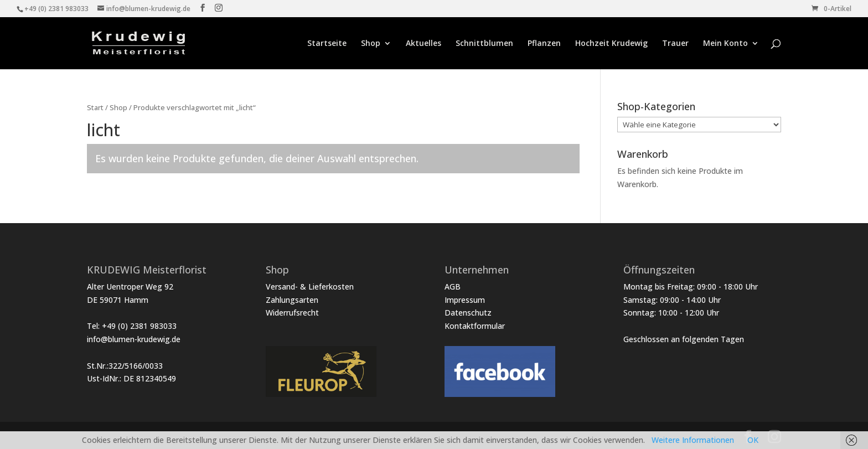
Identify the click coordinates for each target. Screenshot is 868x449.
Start (95, 107)
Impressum (465, 300)
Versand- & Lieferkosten (310, 287)
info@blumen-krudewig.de (134, 339)
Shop (371, 44)
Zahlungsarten (292, 300)
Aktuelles (423, 44)
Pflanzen (544, 44)
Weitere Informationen (693, 440)
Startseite (327, 44)
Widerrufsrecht (292, 313)
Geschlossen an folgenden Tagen (684, 339)
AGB (453, 287)
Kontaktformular (475, 326)
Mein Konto (725, 44)
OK (753, 440)
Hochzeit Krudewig (611, 44)
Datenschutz (468, 313)
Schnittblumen (484, 44)
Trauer (675, 44)
